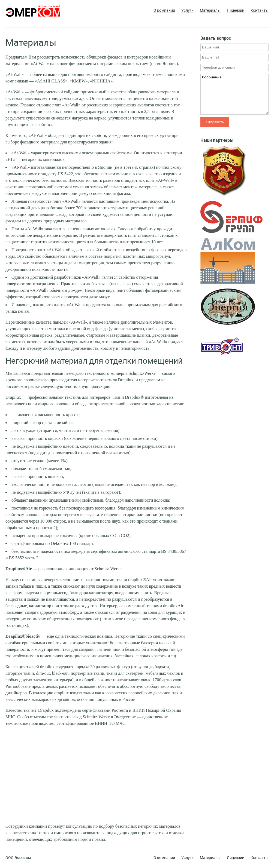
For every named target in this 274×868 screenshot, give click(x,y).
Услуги (187, 10)
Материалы (210, 10)
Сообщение (234, 94)
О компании (164, 10)
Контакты (260, 10)
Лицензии (236, 10)
